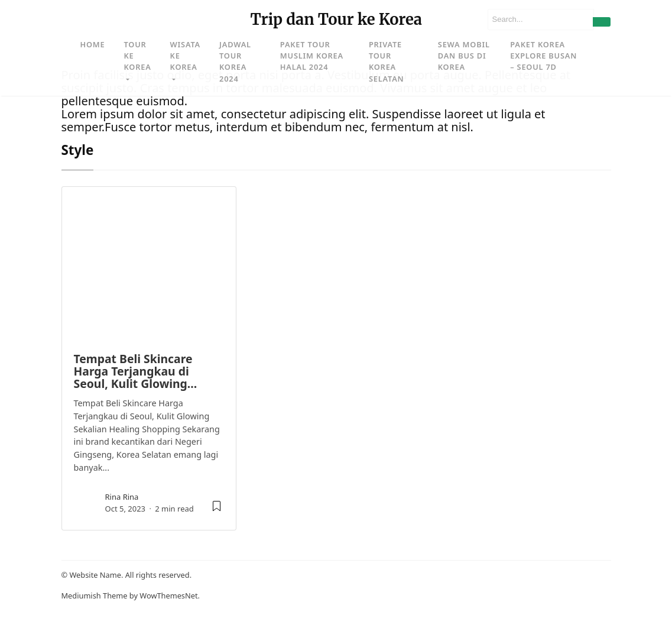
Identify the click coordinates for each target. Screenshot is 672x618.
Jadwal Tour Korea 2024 (235, 62)
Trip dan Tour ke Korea (336, 20)
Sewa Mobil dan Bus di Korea (464, 56)
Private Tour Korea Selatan (387, 62)
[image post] (149, 264)
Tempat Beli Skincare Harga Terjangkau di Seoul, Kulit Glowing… (136, 371)
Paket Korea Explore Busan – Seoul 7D (543, 56)
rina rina (122, 497)
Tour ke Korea (137, 56)
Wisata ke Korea (185, 56)
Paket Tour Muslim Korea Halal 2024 (312, 56)
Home (93, 44)
